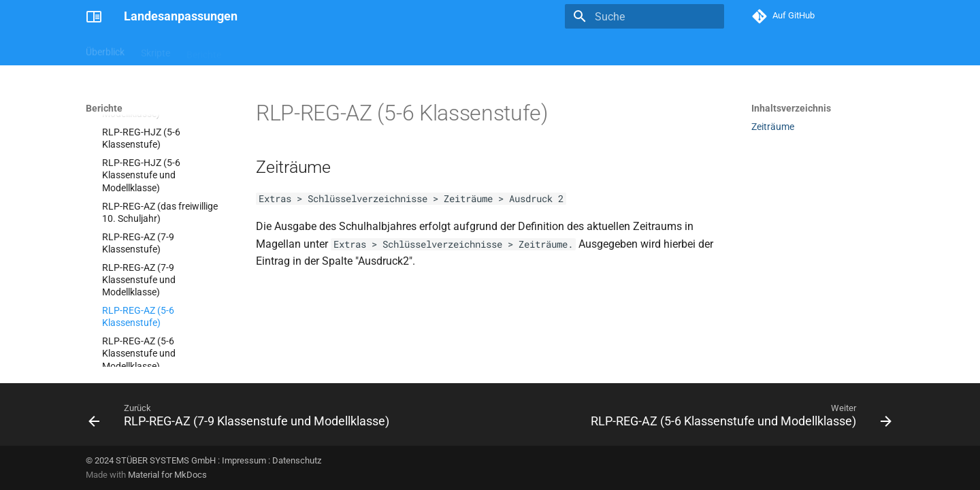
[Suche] (644, 16)
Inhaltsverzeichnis (791, 108)
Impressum (244, 460)
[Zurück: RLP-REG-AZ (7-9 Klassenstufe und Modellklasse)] (241, 419)
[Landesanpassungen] (94, 16)
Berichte (204, 50)
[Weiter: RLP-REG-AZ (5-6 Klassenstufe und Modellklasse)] (739, 419)
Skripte (156, 50)
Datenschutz (297, 460)
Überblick (105, 50)
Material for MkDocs (167, 475)
